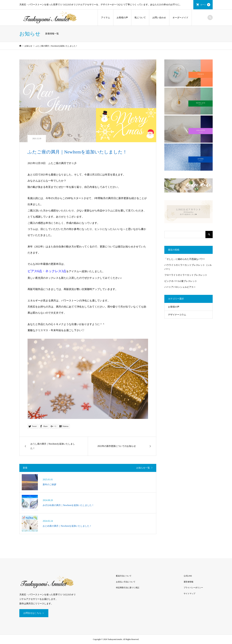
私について (140, 18)
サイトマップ (189, 594)
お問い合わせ (159, 18)
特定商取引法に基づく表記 (128, 588)
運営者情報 (188, 582)
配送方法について (124, 576)
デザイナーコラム (177, 315)
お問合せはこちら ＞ (34, 613)
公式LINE (188, 576)
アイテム (106, 18)
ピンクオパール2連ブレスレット (181, 281)
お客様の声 (122, 18)
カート (205, 5)
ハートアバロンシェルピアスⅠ (180, 287)
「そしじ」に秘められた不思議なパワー (185, 259)
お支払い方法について (126, 582)
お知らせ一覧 (143, 468)
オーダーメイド (180, 18)
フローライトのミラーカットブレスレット (186, 275)
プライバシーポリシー (193, 588)
